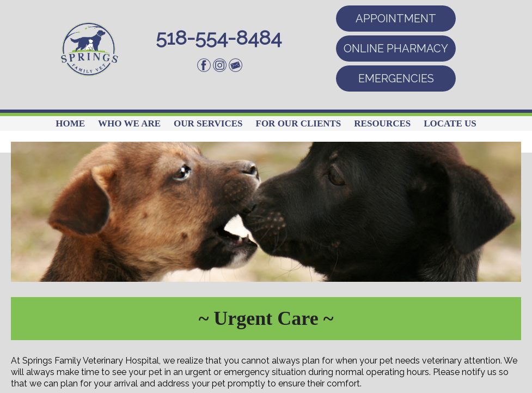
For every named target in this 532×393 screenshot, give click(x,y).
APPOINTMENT (396, 19)
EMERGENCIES (396, 78)
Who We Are (129, 123)
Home (70, 123)
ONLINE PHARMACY (396, 49)
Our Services (208, 123)
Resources (382, 123)
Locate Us (450, 123)
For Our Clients (299, 123)
